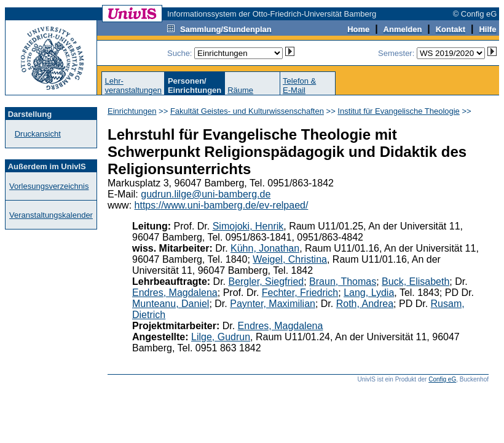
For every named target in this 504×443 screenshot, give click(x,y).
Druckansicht (38, 134)
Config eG (442, 379)
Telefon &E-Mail (299, 86)
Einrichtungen (132, 111)
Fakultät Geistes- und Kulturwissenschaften (247, 111)
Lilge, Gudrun (221, 337)
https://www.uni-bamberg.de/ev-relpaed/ (222, 205)
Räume (240, 90)
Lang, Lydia (369, 293)
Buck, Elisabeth (415, 281)
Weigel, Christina (290, 259)
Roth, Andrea (365, 304)
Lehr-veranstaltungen (133, 86)
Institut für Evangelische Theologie (399, 111)
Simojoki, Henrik (248, 226)
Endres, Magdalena (175, 293)
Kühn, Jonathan (265, 248)
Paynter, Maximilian (273, 304)
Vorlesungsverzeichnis (49, 186)
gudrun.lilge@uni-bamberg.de (206, 194)
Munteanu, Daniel (171, 304)
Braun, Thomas (343, 281)
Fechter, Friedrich (300, 293)
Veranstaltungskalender (51, 215)
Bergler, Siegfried (266, 281)
